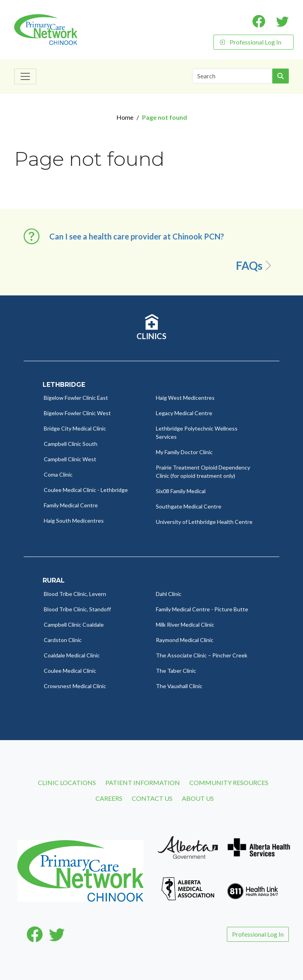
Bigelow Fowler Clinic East (76, 398)
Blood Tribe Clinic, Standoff (77, 609)
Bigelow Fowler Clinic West (77, 413)
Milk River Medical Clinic (185, 625)
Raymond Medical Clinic (185, 640)
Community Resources (229, 782)
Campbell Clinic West (70, 459)
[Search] (232, 76)
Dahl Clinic (169, 594)
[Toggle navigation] (25, 76)
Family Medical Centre (71, 505)
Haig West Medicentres (185, 398)
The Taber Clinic (176, 671)
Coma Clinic (58, 474)
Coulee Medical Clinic (70, 671)
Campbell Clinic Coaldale (74, 625)
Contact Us (152, 798)
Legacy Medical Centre (184, 413)
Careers (109, 798)
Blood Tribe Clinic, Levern (75, 594)
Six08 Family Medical (181, 491)
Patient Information (143, 782)
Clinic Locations (67, 782)
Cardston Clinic (63, 640)
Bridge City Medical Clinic (75, 428)
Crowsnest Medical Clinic (75, 686)
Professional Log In (250, 42)
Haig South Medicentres (74, 521)
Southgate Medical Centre (189, 506)
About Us (198, 798)
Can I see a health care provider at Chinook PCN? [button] (137, 236)
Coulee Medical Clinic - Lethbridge (86, 490)
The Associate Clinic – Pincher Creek (202, 655)
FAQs (255, 265)
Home (125, 117)
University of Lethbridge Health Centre (204, 522)
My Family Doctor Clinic (184, 452)
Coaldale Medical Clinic (72, 655)
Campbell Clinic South (71, 444)
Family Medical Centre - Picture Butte (202, 609)
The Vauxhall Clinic (179, 686)
